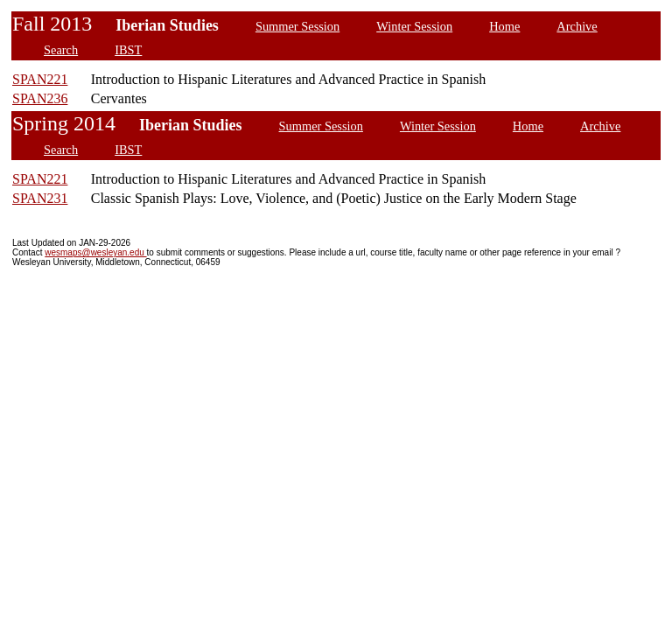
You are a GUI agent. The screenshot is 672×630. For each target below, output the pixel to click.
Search (61, 50)
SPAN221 (40, 79)
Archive (577, 26)
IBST (128, 50)
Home (504, 26)
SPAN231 (40, 198)
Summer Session (297, 26)
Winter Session (414, 26)
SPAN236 (40, 98)
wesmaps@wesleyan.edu (95, 252)
